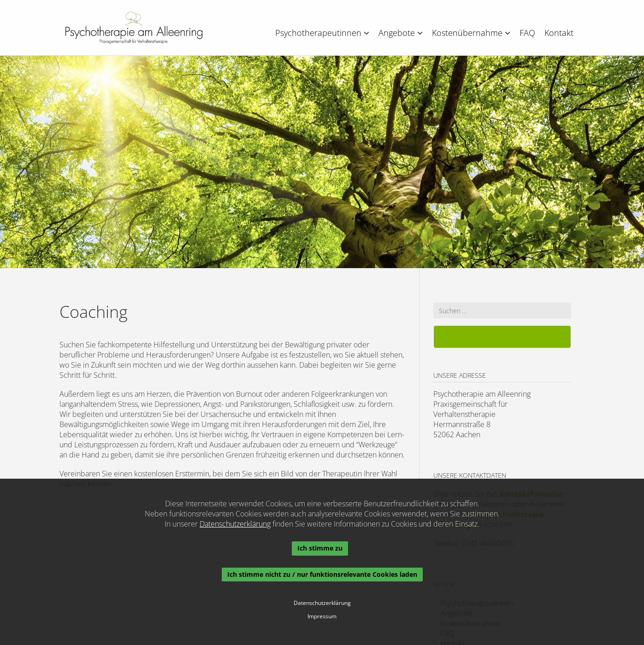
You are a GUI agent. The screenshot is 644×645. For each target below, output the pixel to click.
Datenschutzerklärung (235, 524)
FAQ (527, 33)
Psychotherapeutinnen (322, 33)
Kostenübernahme (471, 33)
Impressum (322, 616)
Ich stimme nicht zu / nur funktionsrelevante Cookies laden (322, 574)
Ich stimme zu (320, 548)
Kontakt (559, 33)
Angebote (401, 33)
